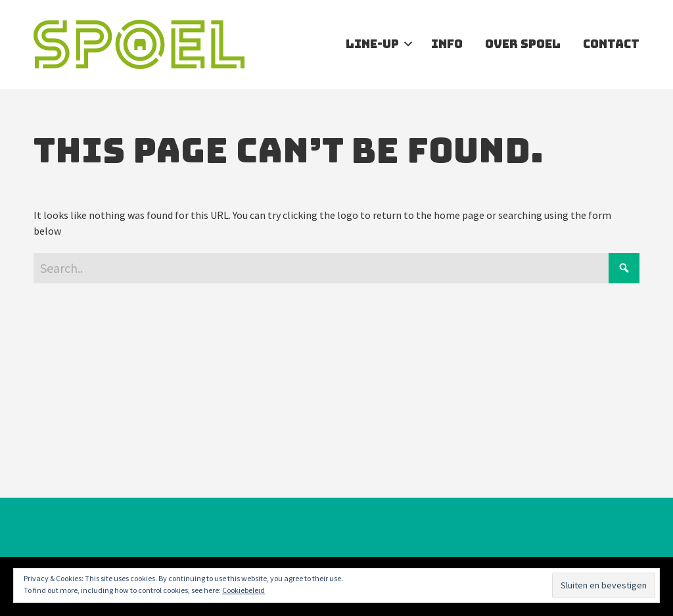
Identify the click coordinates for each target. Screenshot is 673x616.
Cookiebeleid (244, 590)
